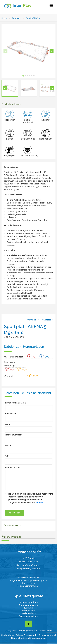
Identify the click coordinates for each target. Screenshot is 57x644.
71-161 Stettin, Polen (29, 562)
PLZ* (7, 456)
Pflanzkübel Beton (20, 638)
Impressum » (29, 583)
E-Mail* (8, 445)
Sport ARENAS (33, 18)
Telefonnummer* (13, 435)
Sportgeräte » (29, 611)
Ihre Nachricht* (13, 467)
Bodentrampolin (38, 638)
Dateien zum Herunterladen (24, 347)
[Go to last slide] (5, 88)
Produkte (16, 18)
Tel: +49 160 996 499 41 (29, 565)
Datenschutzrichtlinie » (28, 578)
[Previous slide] (5, 51)
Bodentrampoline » (29, 605)
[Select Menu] (51, 6)
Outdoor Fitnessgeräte (26, 635)
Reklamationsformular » (28, 586)
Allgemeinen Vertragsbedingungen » (28, 580)
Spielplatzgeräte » (29, 602)
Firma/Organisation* (16, 403)
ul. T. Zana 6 (29, 558)
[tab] (23, 76)
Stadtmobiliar (8, 635)
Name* (8, 424)
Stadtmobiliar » (29, 613)
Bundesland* (12, 413)
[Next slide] (52, 51)
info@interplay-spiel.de (29, 569)
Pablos (49, 631)
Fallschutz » (29, 608)
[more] (39, 503)
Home (4, 18)
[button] (10, 88)
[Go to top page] (29, 624)
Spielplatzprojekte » (28, 616)
